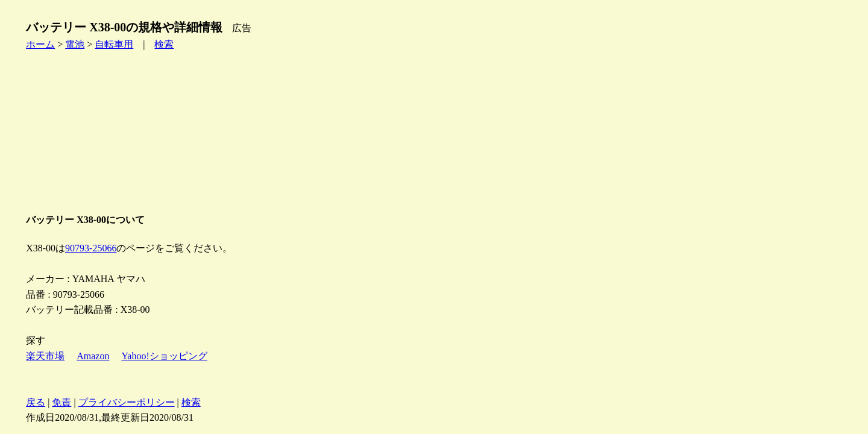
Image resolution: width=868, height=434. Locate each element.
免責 (61, 402)
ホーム (40, 44)
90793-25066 (91, 248)
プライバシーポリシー (127, 402)
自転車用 (114, 44)
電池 (75, 44)
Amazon (93, 356)
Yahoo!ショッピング (164, 356)
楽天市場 (45, 356)
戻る (36, 402)
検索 (164, 44)
